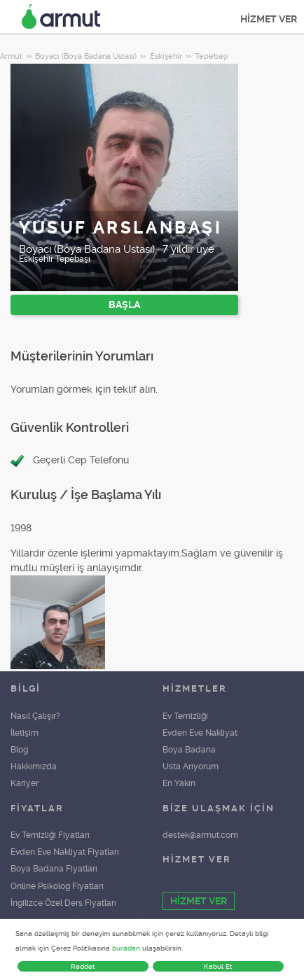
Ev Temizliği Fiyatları (50, 835)
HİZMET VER (269, 19)
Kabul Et (218, 966)
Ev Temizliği (185, 716)
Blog (19, 750)
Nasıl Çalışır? (35, 716)
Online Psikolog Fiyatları (57, 886)
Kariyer (25, 783)
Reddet (83, 966)
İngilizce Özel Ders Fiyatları (63, 903)
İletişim (25, 733)
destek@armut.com (200, 835)
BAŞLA (124, 304)
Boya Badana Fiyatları (54, 869)
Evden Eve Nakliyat (200, 733)
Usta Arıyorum (191, 766)
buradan (126, 948)
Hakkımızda (34, 766)
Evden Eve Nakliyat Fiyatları (65, 852)
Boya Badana (189, 750)
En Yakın (179, 783)
